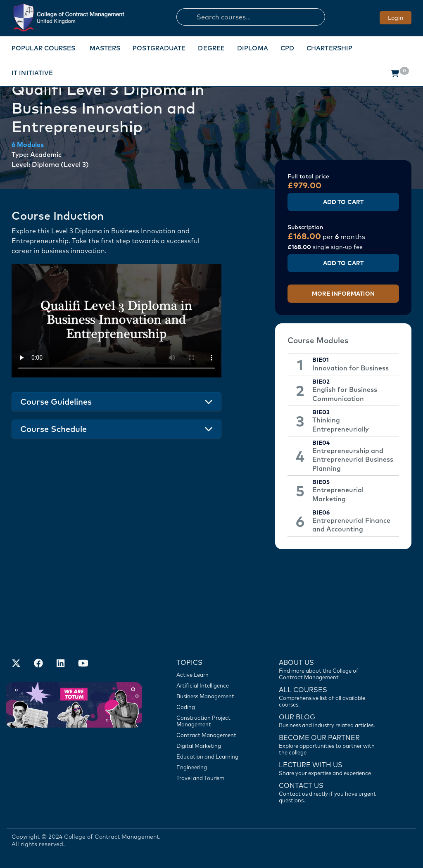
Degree (211, 48)
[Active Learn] (213, 675)
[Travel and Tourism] (213, 778)
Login (396, 18)
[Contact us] (329, 720)
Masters (105, 48)
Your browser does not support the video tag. (116, 321)
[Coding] (213, 707)
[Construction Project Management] (213, 721)
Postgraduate (159, 48)
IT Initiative (32, 73)
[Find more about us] (329, 669)
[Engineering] (213, 767)
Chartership (329, 48)
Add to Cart (343, 202)
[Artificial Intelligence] (213, 685)
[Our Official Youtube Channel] (83, 664)
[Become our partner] (329, 744)
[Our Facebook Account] (38, 664)
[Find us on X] (16, 664)
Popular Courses (44, 48)
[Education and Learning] (213, 757)
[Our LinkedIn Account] (61, 664)
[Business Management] (213, 696)
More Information (343, 294)
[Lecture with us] (329, 768)
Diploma (253, 48)
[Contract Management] (213, 735)
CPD (287, 48)
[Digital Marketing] (213, 746)
